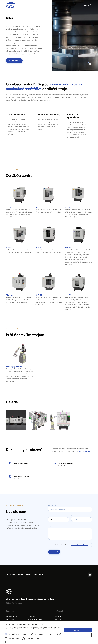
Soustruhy (32, 616)
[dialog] (49, 633)
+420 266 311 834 (14, 574)
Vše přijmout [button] (78, 630)
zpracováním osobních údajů (79, 545)
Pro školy (58, 616)
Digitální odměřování (35, 620)
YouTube (90, 575)
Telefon (74, 516)
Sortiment (10, 611)
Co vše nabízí (14, 61)
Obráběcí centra (12, 616)
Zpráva (51, 526)
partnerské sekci (85, 451)
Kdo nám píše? (53, 506)
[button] (33, 642)
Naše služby (60, 611)
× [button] (96, 623)
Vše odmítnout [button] (78, 635)
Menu (88, 5)
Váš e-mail (52, 516)
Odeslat (54, 552)
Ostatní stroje (11, 620)
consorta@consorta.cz (37, 574)
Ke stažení (58, 620)
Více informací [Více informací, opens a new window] (18, 631)
